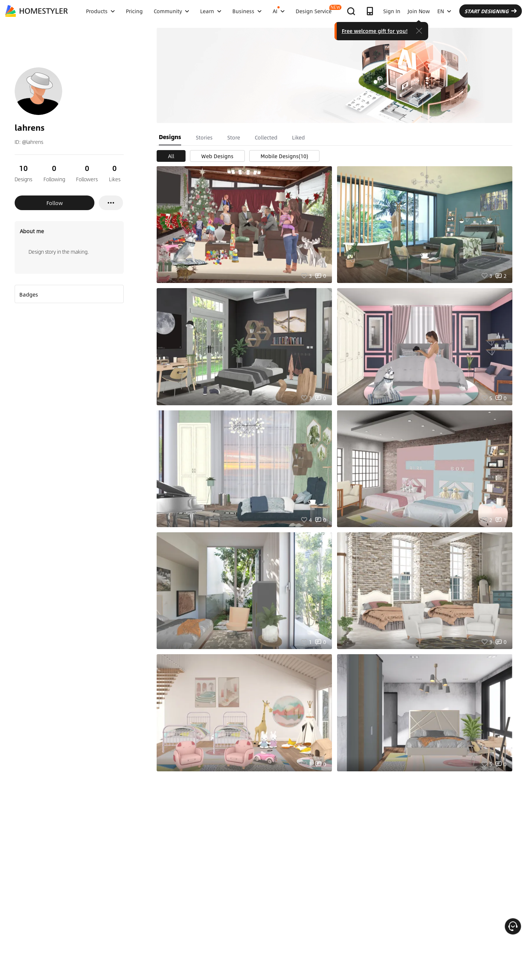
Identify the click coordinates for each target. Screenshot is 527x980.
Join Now (419, 11)
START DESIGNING (491, 11)
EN (444, 11)
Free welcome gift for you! (375, 31)
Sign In (392, 11)
